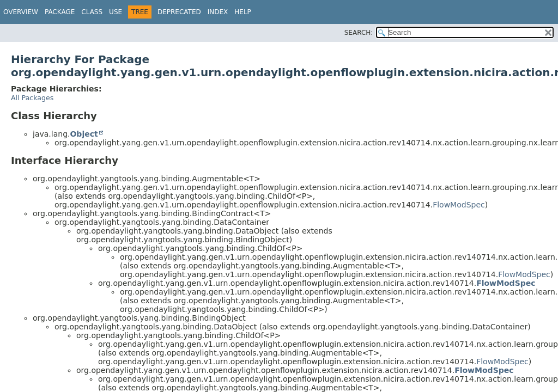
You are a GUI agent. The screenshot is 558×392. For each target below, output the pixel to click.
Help (243, 12)
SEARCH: (359, 33)
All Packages (32, 98)
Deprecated (179, 12)
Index (218, 12)
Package (60, 12)
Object (84, 134)
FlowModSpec (459, 205)
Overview (21, 12)
